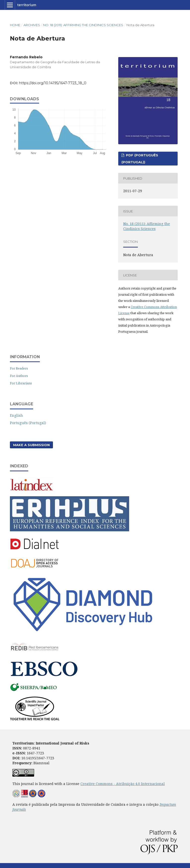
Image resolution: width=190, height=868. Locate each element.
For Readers (19, 368)
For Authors (19, 376)
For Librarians (21, 383)
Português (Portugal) (28, 423)
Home (15, 25)
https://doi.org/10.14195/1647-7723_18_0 (53, 83)
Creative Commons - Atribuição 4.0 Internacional (123, 784)
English (16, 415)
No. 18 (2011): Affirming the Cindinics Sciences (83, 25)
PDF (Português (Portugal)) (140, 159)
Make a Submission (31, 445)
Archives (32, 25)
